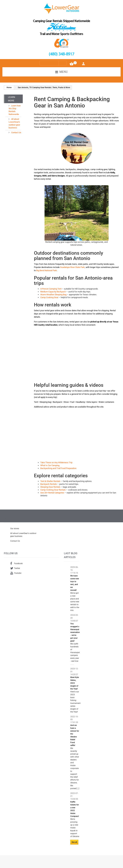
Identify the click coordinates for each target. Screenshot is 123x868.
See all (74, 842)
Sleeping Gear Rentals (50, 487)
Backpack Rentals (49, 484)
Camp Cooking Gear (49, 297)
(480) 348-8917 (61, 54)
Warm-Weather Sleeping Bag (53, 295)
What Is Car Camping (50, 465)
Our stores (15, 529)
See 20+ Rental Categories (52, 493)
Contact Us (16, 132)
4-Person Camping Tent (51, 289)
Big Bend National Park (47, 270)
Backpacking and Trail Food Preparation (58, 468)
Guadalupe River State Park (72, 267)
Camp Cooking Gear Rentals (53, 490)
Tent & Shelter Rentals (50, 481)
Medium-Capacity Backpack (53, 292)
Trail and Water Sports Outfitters (61, 34)
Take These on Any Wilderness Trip (56, 463)
